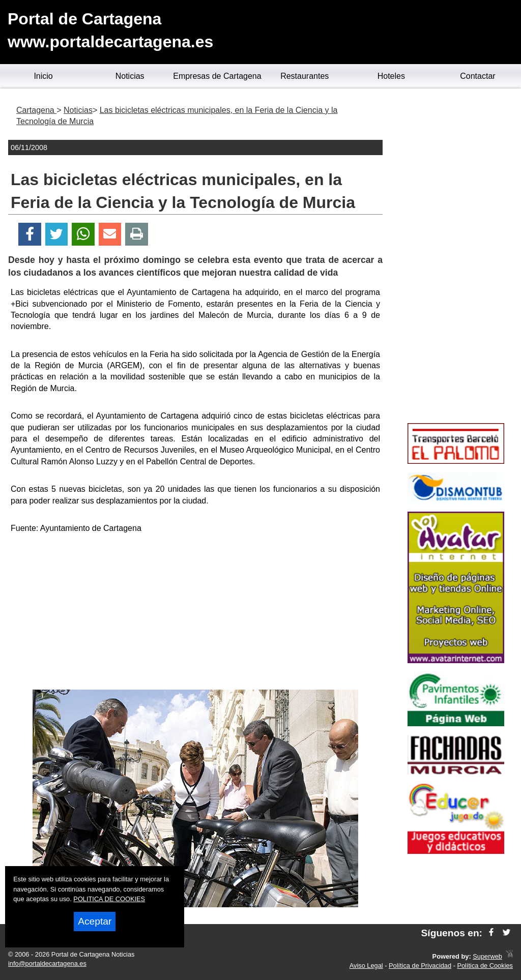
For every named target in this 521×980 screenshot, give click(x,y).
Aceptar (95, 921)
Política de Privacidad (420, 966)
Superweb (487, 956)
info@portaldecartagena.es (47, 963)
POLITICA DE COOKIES (109, 899)
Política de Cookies (485, 966)
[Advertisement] (195, 613)
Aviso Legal (366, 966)
